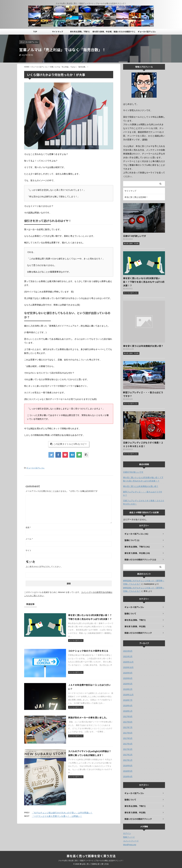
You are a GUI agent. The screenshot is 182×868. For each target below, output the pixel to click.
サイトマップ (58, 32)
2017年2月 (128, 755)
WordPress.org (130, 845)
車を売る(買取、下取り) (80, 32)
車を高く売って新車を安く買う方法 (91, 856)
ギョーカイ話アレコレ (147, 32)
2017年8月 (128, 722)
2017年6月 (128, 733)
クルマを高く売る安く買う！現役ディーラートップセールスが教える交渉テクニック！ (91, 861)
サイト (28, 550)
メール (29, 539)
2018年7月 (128, 700)
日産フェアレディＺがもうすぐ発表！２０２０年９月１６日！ (144, 502)
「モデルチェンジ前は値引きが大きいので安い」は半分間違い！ (62, 813)
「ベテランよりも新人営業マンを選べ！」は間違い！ (57, 816)
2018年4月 (128, 706)
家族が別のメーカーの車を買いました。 (88, 717)
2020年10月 (128, 667)
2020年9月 (128, 673)
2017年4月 (128, 744)
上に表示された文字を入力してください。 (44, 567)
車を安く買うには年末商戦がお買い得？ (143, 346)
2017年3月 (128, 749)
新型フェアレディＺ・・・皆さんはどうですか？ (143, 493)
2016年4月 (128, 776)
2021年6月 (128, 651)
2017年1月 (128, 760)
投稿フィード (129, 837)
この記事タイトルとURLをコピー (69, 444)
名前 (28, 527)
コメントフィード (131, 841)
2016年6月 (128, 766)
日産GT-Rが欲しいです (135, 236)
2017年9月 (128, 716)
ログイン (127, 833)
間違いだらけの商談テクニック (124, 32)
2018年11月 (128, 695)
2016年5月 (128, 771)
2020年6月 (128, 678)
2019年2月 (128, 689)
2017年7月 (128, 727)
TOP (35, 32)
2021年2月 (128, 656)
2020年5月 (128, 684)
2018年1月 (128, 711)
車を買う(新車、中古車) (102, 32)
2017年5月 (128, 738)
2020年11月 (128, 662)
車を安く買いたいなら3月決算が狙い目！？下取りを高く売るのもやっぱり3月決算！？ (144, 282)
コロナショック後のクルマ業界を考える (88, 651)
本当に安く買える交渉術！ (136, 197)
